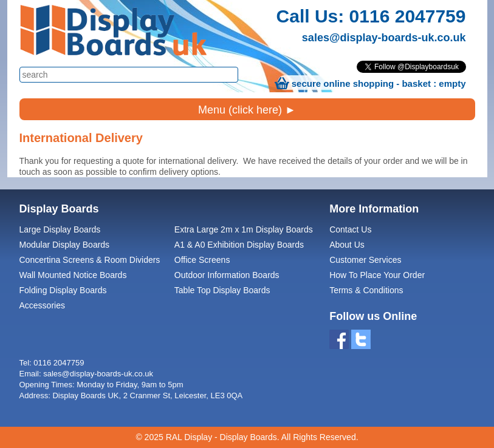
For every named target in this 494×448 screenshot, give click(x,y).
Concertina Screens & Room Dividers (90, 260)
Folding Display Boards (63, 290)
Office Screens (202, 260)
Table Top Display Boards (222, 290)
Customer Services (365, 260)
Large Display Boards (60, 229)
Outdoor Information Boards (227, 275)
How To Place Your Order (377, 275)
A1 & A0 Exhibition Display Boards (239, 245)
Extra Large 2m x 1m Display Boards (244, 229)
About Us (347, 245)
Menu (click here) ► (247, 110)
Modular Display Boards (65, 245)
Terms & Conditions (366, 290)
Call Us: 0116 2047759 (371, 16)
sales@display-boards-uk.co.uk (384, 38)
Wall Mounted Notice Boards (73, 275)
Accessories (42, 305)
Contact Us (350, 229)
